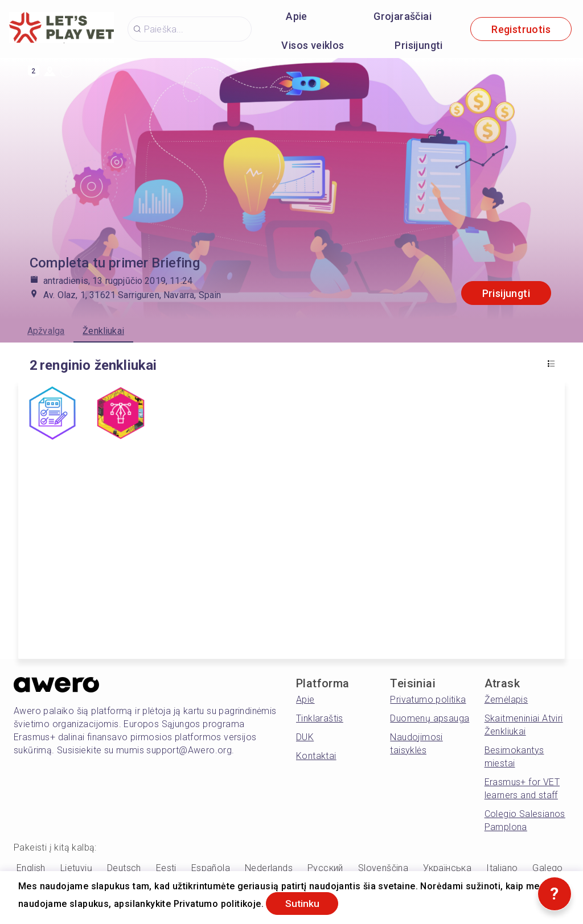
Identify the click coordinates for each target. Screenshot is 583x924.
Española (211, 868)
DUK (305, 737)
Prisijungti (418, 45)
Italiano (502, 868)
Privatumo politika (428, 700)
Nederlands (269, 868)
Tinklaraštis (320, 718)
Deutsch (124, 868)
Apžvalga (46, 331)
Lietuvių (76, 868)
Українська (447, 868)
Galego (547, 868)
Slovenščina (383, 868)
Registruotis (521, 29)
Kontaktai (316, 756)
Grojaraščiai (403, 16)
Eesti (166, 868)
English (31, 868)
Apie (297, 16)
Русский (325, 868)
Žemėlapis (506, 700)
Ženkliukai (103, 331)
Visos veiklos (313, 45)
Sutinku (304, 903)
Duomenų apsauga (430, 718)
